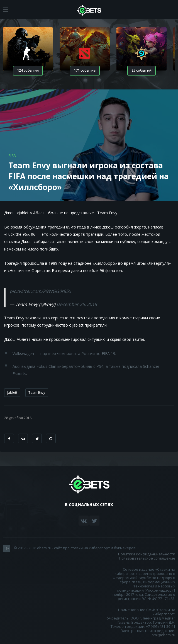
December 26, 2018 (77, 304)
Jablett (12, 393)
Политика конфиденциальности (147, 554)
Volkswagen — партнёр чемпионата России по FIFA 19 (64, 353)
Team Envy (37, 393)
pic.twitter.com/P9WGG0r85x (40, 291)
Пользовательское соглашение (147, 558)
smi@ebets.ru (164, 635)
